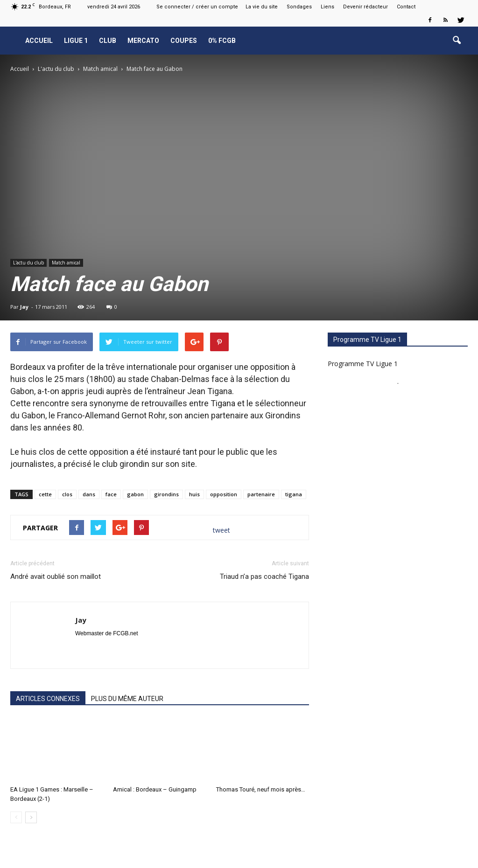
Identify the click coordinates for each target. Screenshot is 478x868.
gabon (135, 494)
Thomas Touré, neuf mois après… (261, 789)
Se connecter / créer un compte (197, 7)
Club (108, 41)
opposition (224, 494)
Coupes (184, 41)
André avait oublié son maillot (56, 576)
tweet (221, 530)
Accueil (39, 41)
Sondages (299, 7)
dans (89, 494)
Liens (327, 7)
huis (194, 494)
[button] (457, 41)
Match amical (66, 263)
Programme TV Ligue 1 (363, 364)
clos (67, 494)
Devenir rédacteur (366, 7)
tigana (294, 494)
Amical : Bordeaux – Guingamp (155, 789)
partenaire (261, 494)
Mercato (143, 41)
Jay (24, 307)
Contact (406, 7)
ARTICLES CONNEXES (48, 699)
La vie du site (262, 7)
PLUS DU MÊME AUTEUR (127, 699)
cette (45, 494)
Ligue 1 (76, 41)
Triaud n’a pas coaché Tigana (264, 576)
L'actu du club (28, 263)
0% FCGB (222, 41)
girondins (166, 494)
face (111, 494)
